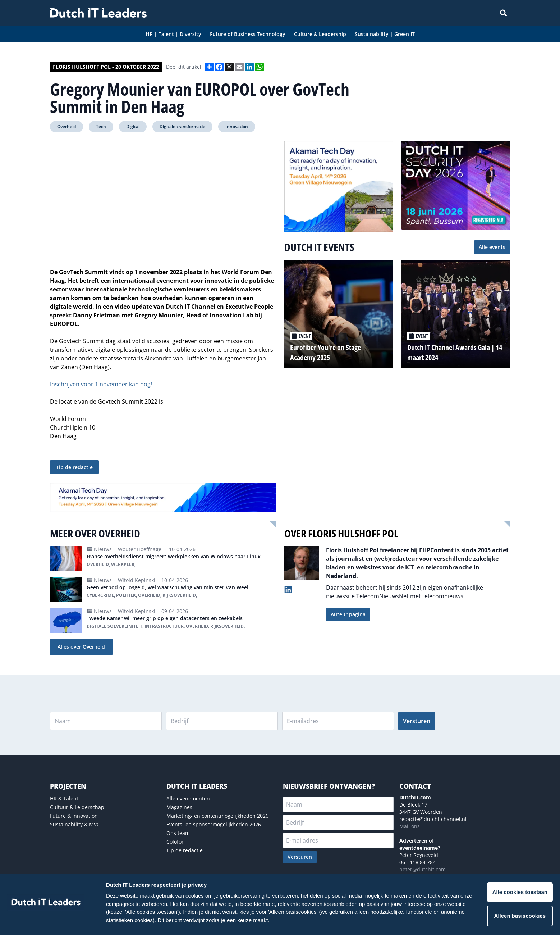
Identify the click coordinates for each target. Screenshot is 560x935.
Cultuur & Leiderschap (77, 807)
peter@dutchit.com (423, 869)
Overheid (66, 126)
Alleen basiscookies (520, 916)
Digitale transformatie (182, 126)
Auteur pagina (348, 614)
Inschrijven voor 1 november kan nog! (101, 384)
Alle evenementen (188, 798)
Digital (133, 126)
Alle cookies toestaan (520, 892)
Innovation (237, 126)
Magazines (179, 807)
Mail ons (410, 826)
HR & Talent (64, 798)
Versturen (417, 721)
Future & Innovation (74, 816)
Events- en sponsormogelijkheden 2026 (214, 824)
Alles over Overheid (81, 647)
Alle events (492, 247)
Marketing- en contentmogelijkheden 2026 (217, 816)
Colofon (176, 842)
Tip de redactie (74, 467)
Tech (101, 126)
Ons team (178, 833)
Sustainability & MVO (75, 824)
